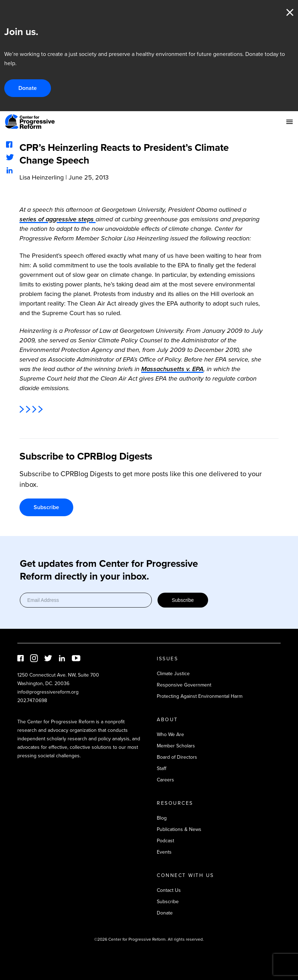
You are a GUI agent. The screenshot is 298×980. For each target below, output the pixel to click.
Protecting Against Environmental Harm (200, 696)
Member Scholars (176, 746)
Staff (162, 768)
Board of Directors (177, 757)
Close (290, 12)
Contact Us (169, 890)
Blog (162, 818)
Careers (165, 780)
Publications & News (179, 829)
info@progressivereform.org (48, 692)
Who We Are (170, 734)
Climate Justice (173, 674)
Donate (28, 88)
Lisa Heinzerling (42, 177)
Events (164, 852)
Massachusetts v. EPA (172, 369)
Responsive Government (184, 685)
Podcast (165, 841)
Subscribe (46, 507)
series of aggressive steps (58, 219)
